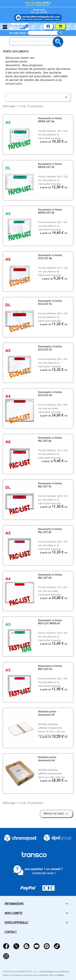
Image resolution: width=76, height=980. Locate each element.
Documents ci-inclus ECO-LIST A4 (50, 394)
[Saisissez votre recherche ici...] (35, 41)
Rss (27, 946)
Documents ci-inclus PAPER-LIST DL (50, 165)
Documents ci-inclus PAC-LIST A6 (50, 439)
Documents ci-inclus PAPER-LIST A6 (50, 120)
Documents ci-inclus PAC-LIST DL (50, 485)
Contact (11, 932)
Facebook (6, 946)
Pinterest (47, 946)
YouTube (37, 946)
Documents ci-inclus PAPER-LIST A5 (50, 211)
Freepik (60, 975)
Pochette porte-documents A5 (47, 713)
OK (59, 33)
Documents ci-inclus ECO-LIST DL (50, 302)
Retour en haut (56, 814)
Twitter (16, 946)
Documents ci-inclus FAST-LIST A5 (50, 667)
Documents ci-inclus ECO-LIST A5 (50, 348)
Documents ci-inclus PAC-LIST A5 (50, 531)
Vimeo (57, 946)
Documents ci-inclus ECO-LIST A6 (50, 257)
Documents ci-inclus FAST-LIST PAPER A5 (50, 622)
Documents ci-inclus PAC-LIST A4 (50, 576)
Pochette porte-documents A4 (47, 759)
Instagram (6, 956)
